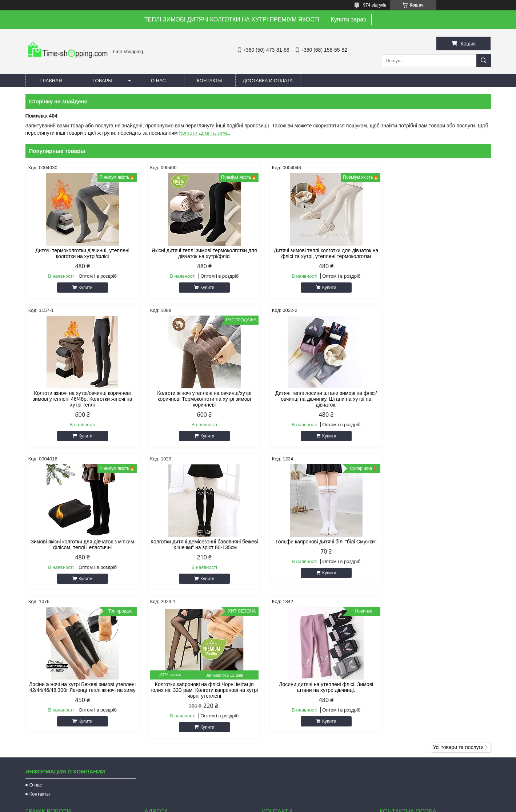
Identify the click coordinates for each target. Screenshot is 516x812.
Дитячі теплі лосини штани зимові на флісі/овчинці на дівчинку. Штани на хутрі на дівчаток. (199, 405)
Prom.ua (292, 792)
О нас (158, 81)
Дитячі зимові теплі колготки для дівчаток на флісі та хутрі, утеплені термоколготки (317, 253)
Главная (51, 81)
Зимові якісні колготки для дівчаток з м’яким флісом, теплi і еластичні (317, 402)
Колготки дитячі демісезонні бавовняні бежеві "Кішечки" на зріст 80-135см (435, 402)
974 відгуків (375, 5)
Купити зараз (348, 19)
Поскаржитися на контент (245, 805)
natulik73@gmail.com (294, 720)
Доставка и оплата (268, 81)
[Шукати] (484, 61)
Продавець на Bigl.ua (258, 799)
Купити (84, 288)
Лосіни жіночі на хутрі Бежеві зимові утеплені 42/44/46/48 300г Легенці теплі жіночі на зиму (199, 553)
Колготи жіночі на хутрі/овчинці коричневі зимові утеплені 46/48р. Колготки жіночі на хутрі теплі (435, 256)
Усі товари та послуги (458, 610)
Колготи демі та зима (204, 133)
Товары (102, 81)
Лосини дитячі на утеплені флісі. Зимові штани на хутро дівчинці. (435, 550)
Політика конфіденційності (302, 805)
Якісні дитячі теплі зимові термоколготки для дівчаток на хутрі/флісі (199, 253)
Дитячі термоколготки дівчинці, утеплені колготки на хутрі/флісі (81, 253)
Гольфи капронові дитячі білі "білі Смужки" (81, 547)
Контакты (209, 81)
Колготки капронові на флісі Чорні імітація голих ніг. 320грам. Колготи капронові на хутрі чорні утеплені (317, 553)
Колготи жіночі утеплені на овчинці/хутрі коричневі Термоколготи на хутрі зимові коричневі (81, 405)
